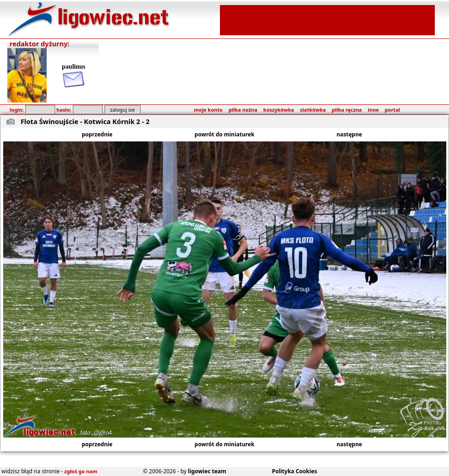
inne (373, 110)
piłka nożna (243, 110)
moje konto (208, 110)
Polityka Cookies (295, 471)
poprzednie (97, 134)
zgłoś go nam (81, 471)
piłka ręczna (347, 110)
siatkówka (313, 110)
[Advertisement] (327, 19)
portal (393, 110)
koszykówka (279, 110)
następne (349, 134)
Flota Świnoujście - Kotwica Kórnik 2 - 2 (85, 121)
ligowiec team (207, 471)
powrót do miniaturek (225, 134)
